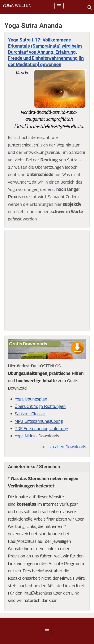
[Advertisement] (47, 281)
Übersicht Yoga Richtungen (40, 406)
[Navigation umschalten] (59, 6)
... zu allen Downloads (66, 447)
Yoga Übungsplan (31, 399)
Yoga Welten (17, 5)
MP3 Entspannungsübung (39, 421)
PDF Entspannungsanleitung (41, 428)
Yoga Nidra (25, 436)
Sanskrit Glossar (30, 414)
